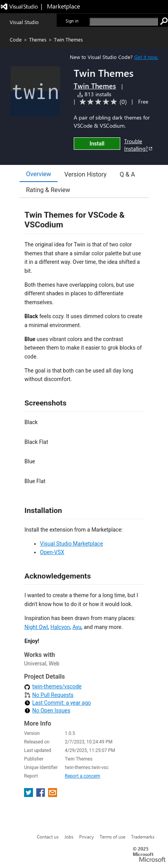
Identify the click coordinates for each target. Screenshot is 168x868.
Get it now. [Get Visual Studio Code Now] (146, 57)
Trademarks (143, 837)
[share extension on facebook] (41, 795)
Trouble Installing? (139, 145)
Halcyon (60, 627)
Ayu (77, 627)
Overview (39, 174)
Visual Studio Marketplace (71, 544)
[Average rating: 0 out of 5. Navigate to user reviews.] (102, 102)
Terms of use (113, 837)
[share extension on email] (53, 795)
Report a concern (82, 776)
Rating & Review (48, 190)
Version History (86, 174)
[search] (124, 22)
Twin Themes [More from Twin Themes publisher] (95, 86)
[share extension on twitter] (29, 795)
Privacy (87, 837)
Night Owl (36, 627)
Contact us (48, 837)
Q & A (127, 174)
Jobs (69, 837)
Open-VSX (52, 552)
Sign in (72, 21)
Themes (38, 39)
